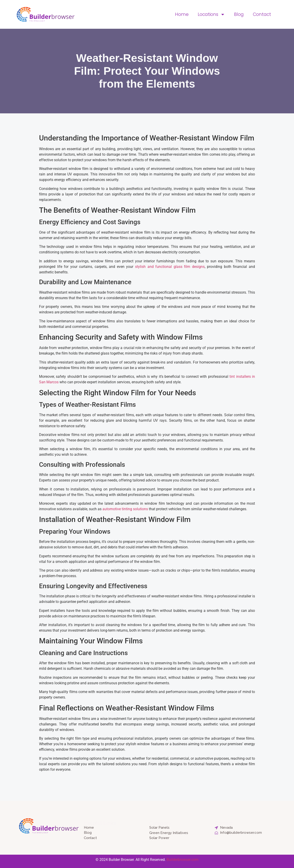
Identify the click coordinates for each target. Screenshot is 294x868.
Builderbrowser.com (182, 860)
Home (182, 14)
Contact (262, 14)
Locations (211, 14)
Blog (239, 14)
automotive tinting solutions (125, 509)
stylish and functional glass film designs (170, 267)
